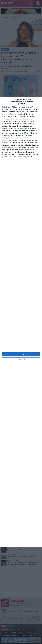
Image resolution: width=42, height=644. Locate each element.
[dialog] (21, 322)
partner (18, 107)
